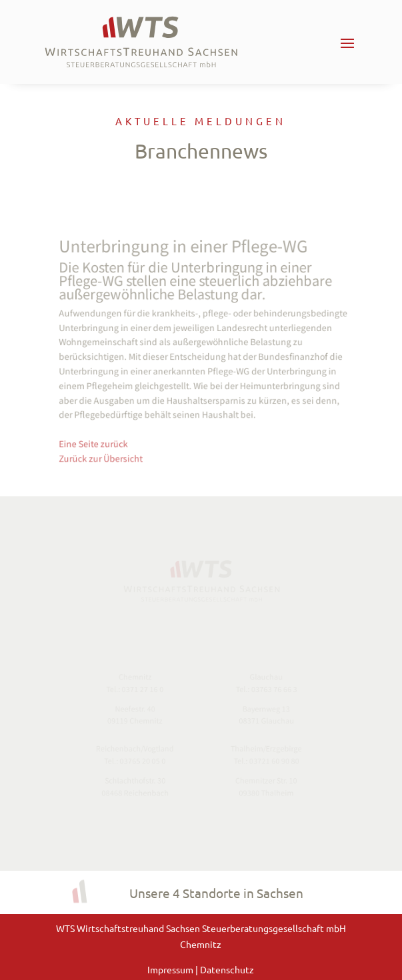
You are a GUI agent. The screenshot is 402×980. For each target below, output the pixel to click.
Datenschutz (227, 969)
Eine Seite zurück (98, 439)
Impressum (171, 969)
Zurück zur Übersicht (105, 453)
